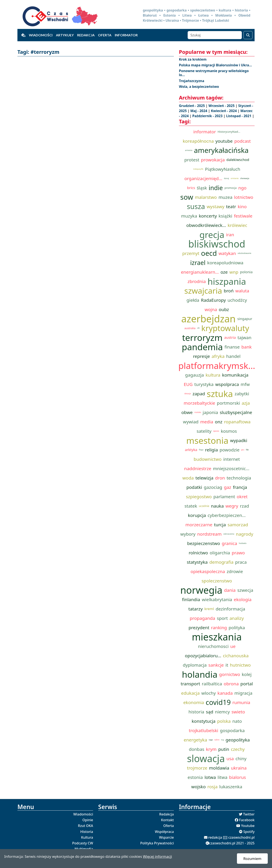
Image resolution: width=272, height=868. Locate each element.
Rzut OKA (86, 826)
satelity (204, 431)
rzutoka (198, 412)
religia (211, 450)
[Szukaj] (215, 35)
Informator (126, 35)
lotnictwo (244, 197)
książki (225, 216)
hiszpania (227, 281)
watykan (227, 253)
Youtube (248, 826)
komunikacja (235, 375)
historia (196, 712)
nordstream (209, 534)
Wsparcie (166, 837)
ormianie (234, 178)
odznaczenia (229, 534)
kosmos (229, 431)
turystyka (204, 384)
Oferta (105, 35)
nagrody (244, 534)
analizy (237, 618)
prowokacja (213, 160)
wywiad (191, 422)
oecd (209, 253)
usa (230, 758)
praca (241, 562)
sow (187, 197)
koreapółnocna (198, 141)
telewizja (204, 478)
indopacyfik (198, 169)
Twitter (249, 814)
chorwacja (245, 178)
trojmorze (197, 768)
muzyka (189, 216)
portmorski (229, 403)
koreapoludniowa (225, 263)
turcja (220, 525)
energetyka (195, 740)
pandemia (202, 347)
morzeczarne (199, 525)
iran (230, 235)
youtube (224, 141)
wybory (188, 534)
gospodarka (232, 730)
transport (190, 684)
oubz (224, 309)
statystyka (197, 562)
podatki (194, 487)
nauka (217, 506)
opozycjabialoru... (203, 656)
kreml (209, 609)
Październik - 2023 (208, 116)
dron (220, 478)
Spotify (249, 832)
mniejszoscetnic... (231, 468)
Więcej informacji (157, 856)
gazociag (213, 487)
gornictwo (230, 674)
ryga (211, 740)
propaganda (203, 618)
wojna (211, 309)
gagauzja (195, 375)
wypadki (239, 440)
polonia (246, 272)
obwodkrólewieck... (206, 225)
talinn (217, 740)
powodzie (229, 450)
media (207, 422)
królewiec (237, 225)
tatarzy (195, 609)
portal (247, 684)
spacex (216, 431)
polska (224, 721)
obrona (231, 684)
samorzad (238, 525)
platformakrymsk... (217, 366)
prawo (238, 553)
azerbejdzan (208, 319)
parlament (224, 497)
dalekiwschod (238, 160)
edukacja (190, 693)
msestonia (207, 440)
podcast (243, 141)
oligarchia (220, 553)
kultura (213, 375)
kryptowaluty (225, 328)
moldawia (219, 768)
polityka (237, 628)
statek (191, 506)
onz (219, 422)
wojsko (198, 787)
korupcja (197, 515)
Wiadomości (41, 35)
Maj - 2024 (199, 111)
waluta (242, 291)
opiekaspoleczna (208, 571)
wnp (234, 272)
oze (224, 272)
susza (196, 206)
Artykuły (65, 35)
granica (229, 543)
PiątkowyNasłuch (223, 169)
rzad (244, 506)
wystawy (216, 206)
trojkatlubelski (204, 730)
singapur (245, 319)
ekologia (243, 599)
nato (237, 721)
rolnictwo (198, 553)
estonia (195, 777)
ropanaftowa (237, 422)
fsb (247, 450)
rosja (212, 787)
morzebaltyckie (199, 403)
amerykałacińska (221, 150)
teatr (231, 206)
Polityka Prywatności (157, 843)
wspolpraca (227, 384)
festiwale (243, 216)
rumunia (241, 702)
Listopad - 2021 (239, 116)
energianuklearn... (200, 272)
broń (229, 291)
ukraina (239, 768)
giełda (193, 300)
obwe (187, 412)
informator (205, 132)
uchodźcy (237, 300)
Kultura (87, 837)
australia (190, 328)
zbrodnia (197, 281)
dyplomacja (195, 665)
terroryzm (202, 337)
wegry (232, 506)
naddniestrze (198, 468)
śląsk (202, 188)
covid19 (218, 702)
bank (246, 347)
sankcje (216, 665)
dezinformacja (230, 609)
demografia (221, 562)
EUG (188, 384)
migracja (243, 693)
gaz (228, 487)
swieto (238, 712)
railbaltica (212, 684)
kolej (247, 674)
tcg (223, 740)
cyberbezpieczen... (227, 515)
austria (230, 337)
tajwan (244, 337)
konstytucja (204, 721)
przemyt (191, 253)
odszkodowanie (244, 253)
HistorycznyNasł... (229, 132)
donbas (197, 749)
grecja (212, 235)
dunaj (227, 178)
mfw (245, 384)
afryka (218, 356)
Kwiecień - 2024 (224, 111)
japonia (210, 412)
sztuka (220, 394)
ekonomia (194, 702)
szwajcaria (203, 291)
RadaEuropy (213, 300)
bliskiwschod (217, 244)
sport (222, 618)
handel (233, 356)
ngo (242, 188)
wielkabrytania (217, 599)
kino (242, 206)
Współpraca (164, 832)
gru (243, 450)
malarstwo (206, 197)
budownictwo (208, 459)
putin (224, 749)
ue (233, 646)
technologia (239, 478)
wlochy (209, 693)
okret (242, 497)
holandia (200, 674)
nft (198, 328)
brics (191, 188)
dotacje (188, 394)
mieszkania (217, 637)
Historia (87, 832)
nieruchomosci (213, 646)
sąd (210, 712)
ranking (219, 628)
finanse (232, 347)
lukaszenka (231, 787)
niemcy (222, 712)
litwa (222, 777)
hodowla (243, 543)
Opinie (88, 820)
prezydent (199, 628)
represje (201, 356)
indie (216, 188)
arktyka (191, 450)
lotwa (210, 777)
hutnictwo (240, 665)
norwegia (201, 590)
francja (240, 487)
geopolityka (238, 740)
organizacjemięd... (203, 178)
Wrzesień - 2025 (222, 106)
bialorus (237, 777)
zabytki (242, 394)
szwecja (245, 590)
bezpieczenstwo (204, 543)
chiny (241, 758)
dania (230, 590)
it (227, 665)
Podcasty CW (83, 843)
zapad (199, 394)
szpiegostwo (199, 497)
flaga (201, 450)
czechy (238, 749)
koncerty (208, 216)
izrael (198, 263)
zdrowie (235, 571)
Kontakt (167, 820)
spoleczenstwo (217, 581)
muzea (225, 197)
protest (192, 160)
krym (211, 749)
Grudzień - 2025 (192, 106)
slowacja (206, 758)
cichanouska (236, 656)
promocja (231, 188)
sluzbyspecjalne (236, 412)
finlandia (191, 599)
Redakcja (86, 35)
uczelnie (204, 506)
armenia (188, 150)
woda (188, 478)
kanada (225, 693)
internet (232, 459)
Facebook (247, 820)
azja (246, 403)
